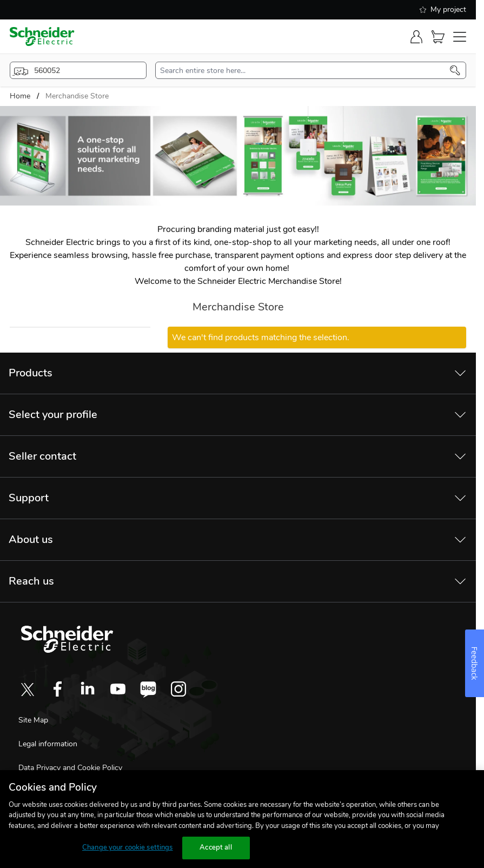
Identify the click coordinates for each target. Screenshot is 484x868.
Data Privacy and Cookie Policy (70, 768)
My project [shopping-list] (443, 9)
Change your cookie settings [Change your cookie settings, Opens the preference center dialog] (128, 847)
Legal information (48, 744)
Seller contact (42, 456)
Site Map (33, 720)
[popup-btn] (78, 70)
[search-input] (305, 70)
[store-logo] (42, 37)
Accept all (216, 847)
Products (31, 373)
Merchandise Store (77, 96)
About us (31, 539)
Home (20, 96)
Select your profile (53, 415)
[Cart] (438, 37)
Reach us (31, 581)
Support (29, 498)
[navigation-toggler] (460, 37)
